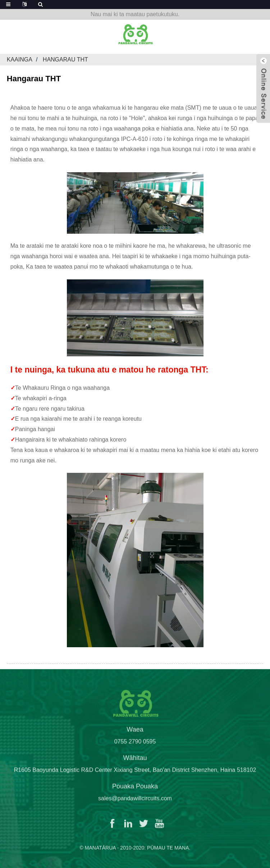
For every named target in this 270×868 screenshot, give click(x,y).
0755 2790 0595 (135, 748)
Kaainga (20, 60)
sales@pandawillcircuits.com (135, 805)
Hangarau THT (65, 60)
